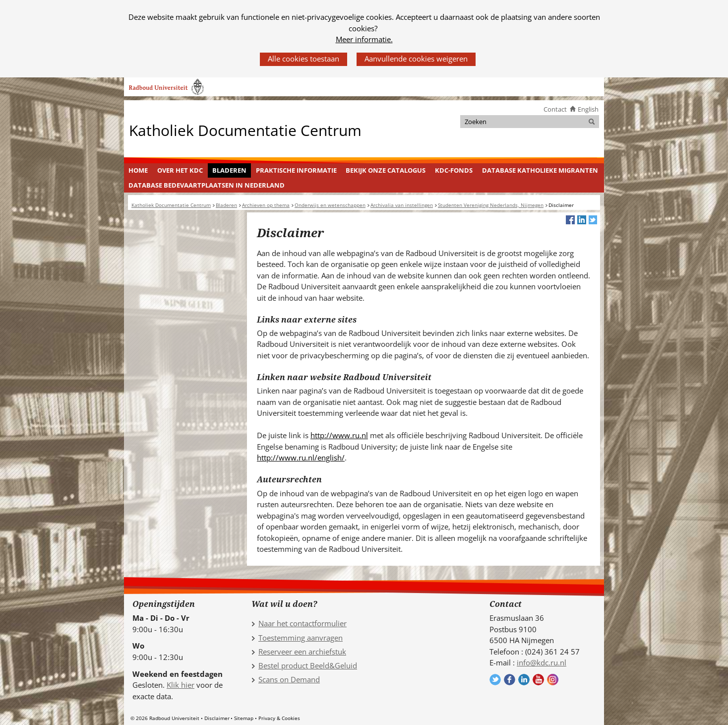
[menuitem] (138, 171)
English (588, 109)
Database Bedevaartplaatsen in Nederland (207, 185)
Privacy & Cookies (279, 718)
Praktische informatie (296, 170)
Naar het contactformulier (303, 623)
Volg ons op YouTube (538, 680)
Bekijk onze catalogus (386, 170)
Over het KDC (180, 170)
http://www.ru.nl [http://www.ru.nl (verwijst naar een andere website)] (339, 435)
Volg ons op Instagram (553, 680)
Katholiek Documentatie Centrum (245, 130)
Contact (555, 109)
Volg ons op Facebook (510, 680)
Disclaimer (217, 718)
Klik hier (181, 685)
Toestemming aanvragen (301, 638)
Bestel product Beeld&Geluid (308, 665)
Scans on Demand (289, 679)
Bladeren (229, 170)
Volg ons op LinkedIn (524, 680)
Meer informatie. (364, 39)
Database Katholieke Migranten (540, 170)
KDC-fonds (454, 170)
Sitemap (244, 718)
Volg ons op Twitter (495, 680)
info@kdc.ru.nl (542, 662)
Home (138, 170)
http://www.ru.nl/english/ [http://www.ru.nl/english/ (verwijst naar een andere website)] (301, 458)
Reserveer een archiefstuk (302, 652)
